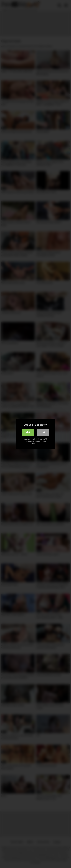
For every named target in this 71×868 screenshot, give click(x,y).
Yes (28, 432)
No (43, 432)
